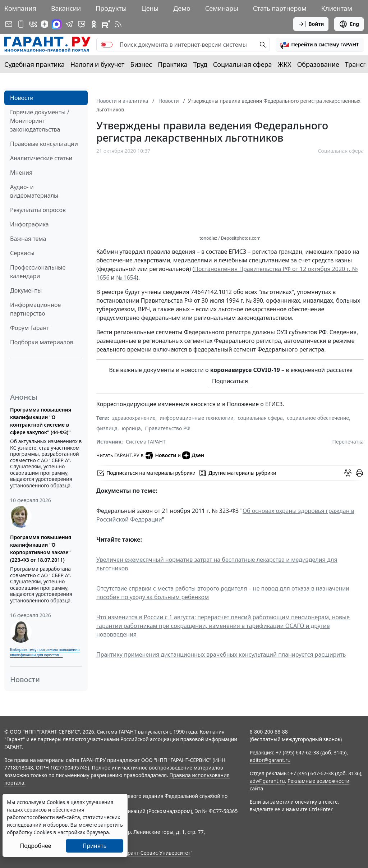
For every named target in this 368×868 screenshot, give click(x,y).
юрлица (131, 428)
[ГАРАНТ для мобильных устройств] (21, 24)
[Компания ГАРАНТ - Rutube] (106, 24)
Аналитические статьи (41, 158)
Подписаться (230, 381)
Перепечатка (348, 442)
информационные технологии (197, 418)
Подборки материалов (42, 342)
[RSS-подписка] (118, 24)
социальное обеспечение (318, 418)
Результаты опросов (38, 210)
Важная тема (28, 239)
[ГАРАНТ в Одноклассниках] (94, 24)
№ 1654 (126, 277)
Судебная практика (34, 64)
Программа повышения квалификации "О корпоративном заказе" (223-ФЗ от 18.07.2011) (41, 548)
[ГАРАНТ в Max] (57, 24)
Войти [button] (311, 24)
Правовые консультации (44, 144)
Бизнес (141, 64)
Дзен (193, 455)
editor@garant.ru (270, 760)
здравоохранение (134, 418)
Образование (318, 64)
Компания (20, 8)
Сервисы (22, 253)
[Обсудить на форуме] (348, 473)
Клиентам (337, 8)
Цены (150, 8)
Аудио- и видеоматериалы (34, 191)
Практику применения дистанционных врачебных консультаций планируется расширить (221, 655)
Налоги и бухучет (98, 64)
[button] (320, 45)
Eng (349, 24)
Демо (182, 8)
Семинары (222, 8)
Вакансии (66, 8)
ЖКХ (285, 64)
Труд (200, 64)
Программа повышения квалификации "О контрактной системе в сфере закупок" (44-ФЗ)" (41, 421)
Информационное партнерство (35, 309)
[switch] (107, 45)
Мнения (21, 173)
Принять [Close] (95, 846)
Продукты (111, 8)
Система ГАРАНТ (146, 442)
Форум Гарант (30, 328)
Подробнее (35, 846)
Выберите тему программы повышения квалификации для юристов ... (45, 652)
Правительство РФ (168, 428)
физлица (107, 428)
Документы (26, 290)
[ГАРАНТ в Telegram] (69, 24)
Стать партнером (280, 8)
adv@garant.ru (267, 781)
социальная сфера (260, 418)
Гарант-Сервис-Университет (157, 853)
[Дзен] (45, 24)
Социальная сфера (243, 64)
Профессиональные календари (38, 272)
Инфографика (29, 224)
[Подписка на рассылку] (9, 24)
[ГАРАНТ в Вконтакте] (33, 24)
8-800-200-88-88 (269, 732)
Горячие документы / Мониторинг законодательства (40, 121)
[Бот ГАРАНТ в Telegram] (82, 24)
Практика (172, 64)
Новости (22, 98)
